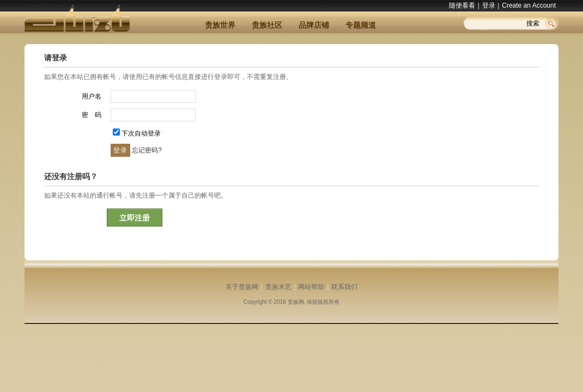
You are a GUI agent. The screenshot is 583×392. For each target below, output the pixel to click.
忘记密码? (147, 150)
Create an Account (529, 5)
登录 (489, 5)
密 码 (92, 115)
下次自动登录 (141, 133)
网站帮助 (311, 287)
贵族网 (296, 302)
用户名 (92, 96)
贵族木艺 (278, 287)
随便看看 (462, 5)
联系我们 (344, 287)
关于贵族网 (242, 287)
